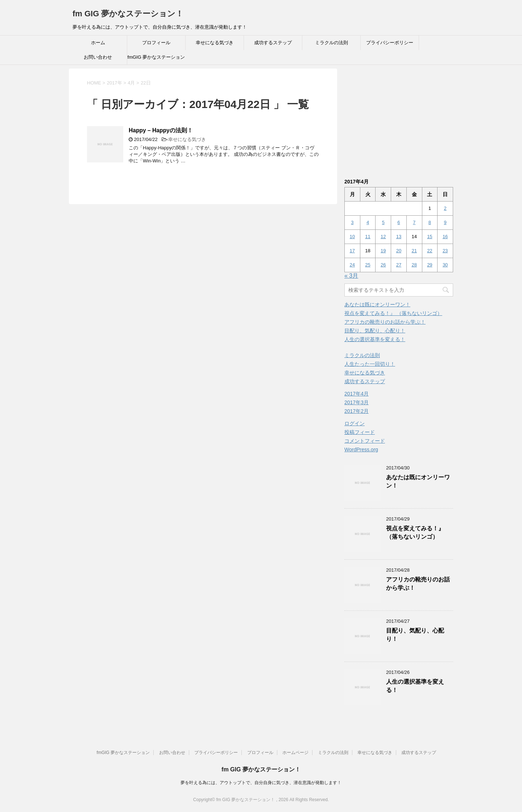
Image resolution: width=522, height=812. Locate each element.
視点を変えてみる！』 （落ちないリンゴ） (393, 313)
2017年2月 (357, 411)
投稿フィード (360, 432)
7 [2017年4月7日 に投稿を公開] (414, 222)
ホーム (98, 43)
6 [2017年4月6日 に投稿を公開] (399, 222)
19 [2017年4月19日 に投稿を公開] (383, 251)
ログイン (355, 423)
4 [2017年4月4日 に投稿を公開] (368, 222)
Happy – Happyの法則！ (161, 130)
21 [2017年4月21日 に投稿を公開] (414, 251)
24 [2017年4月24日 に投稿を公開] (352, 265)
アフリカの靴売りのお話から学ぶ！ (385, 322)
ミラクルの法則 (332, 43)
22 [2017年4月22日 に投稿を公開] (430, 251)
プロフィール (156, 43)
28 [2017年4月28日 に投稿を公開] (414, 265)
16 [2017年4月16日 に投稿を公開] (445, 237)
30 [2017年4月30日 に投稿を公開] (445, 265)
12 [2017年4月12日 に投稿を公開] (383, 237)
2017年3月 (357, 402)
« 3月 (351, 276)
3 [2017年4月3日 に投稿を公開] (352, 222)
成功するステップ (273, 43)
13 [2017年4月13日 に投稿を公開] (399, 237)
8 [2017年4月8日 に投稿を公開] (430, 222)
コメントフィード (365, 441)
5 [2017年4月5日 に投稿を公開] (383, 222)
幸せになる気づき (215, 43)
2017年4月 (357, 394)
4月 (131, 83)
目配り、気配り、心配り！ (375, 331)
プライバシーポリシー (390, 43)
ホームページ (295, 753)
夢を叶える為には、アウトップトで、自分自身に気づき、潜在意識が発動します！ (261, 783)
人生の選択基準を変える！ (375, 339)
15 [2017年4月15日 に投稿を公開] (430, 237)
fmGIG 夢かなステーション (156, 57)
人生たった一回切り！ (370, 364)
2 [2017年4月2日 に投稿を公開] (445, 208)
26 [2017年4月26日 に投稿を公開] (383, 265)
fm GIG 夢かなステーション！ (128, 14)
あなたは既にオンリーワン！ (377, 304)
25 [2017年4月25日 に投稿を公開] (368, 265)
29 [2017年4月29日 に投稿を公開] (430, 265)
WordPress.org (361, 449)
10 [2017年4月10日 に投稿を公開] (352, 237)
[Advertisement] (405, 119)
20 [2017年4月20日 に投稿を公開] (399, 251)
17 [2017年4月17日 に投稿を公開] (352, 251)
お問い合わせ (98, 57)
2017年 (115, 83)
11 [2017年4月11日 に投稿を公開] (368, 237)
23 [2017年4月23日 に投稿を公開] (445, 251)
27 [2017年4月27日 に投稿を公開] (399, 265)
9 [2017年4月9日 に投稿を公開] (445, 222)
